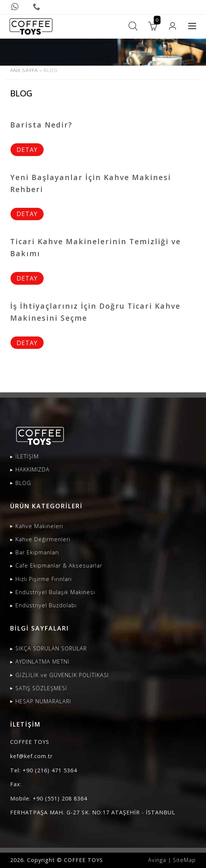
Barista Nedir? (41, 125)
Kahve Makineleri (39, 526)
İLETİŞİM (27, 456)
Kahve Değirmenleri (43, 539)
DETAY (27, 150)
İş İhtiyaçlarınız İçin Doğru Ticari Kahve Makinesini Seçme (95, 312)
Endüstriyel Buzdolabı (46, 605)
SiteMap (184, 860)
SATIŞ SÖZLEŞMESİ (41, 688)
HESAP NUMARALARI (43, 701)
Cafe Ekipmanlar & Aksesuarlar (59, 565)
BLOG (23, 483)
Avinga (157, 860)
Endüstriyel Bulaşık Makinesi (55, 592)
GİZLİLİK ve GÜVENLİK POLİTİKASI (62, 675)
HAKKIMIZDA (33, 469)
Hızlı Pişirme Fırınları (44, 579)
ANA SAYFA (24, 70)
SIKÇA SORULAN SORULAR (51, 648)
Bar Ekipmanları (37, 552)
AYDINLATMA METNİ (42, 662)
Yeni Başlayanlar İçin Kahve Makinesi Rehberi (91, 183)
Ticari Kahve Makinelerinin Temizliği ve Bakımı (95, 247)
